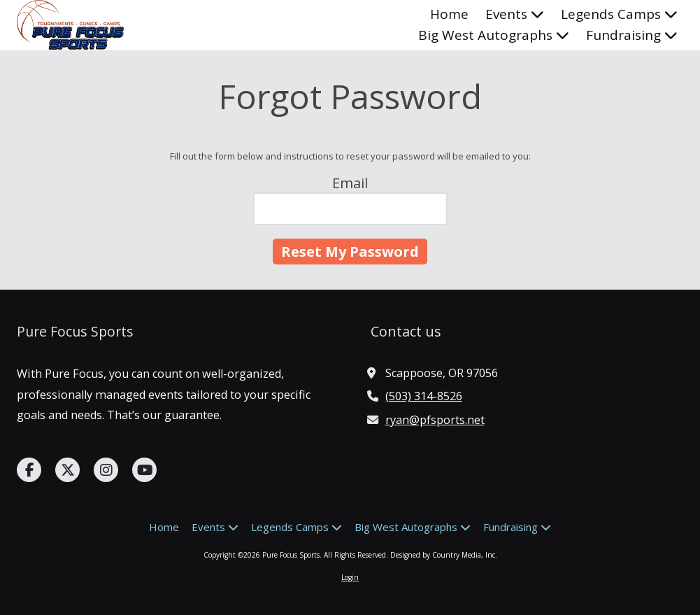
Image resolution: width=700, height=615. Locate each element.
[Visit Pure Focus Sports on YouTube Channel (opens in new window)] (144, 470)
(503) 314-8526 (424, 396)
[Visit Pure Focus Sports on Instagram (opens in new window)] (106, 470)
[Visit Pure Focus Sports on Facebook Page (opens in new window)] (29, 470)
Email (350, 183)
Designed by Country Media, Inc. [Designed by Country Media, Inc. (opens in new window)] (444, 555)
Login (350, 577)
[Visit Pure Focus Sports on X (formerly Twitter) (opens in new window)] (67, 470)
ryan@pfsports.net (435, 420)
